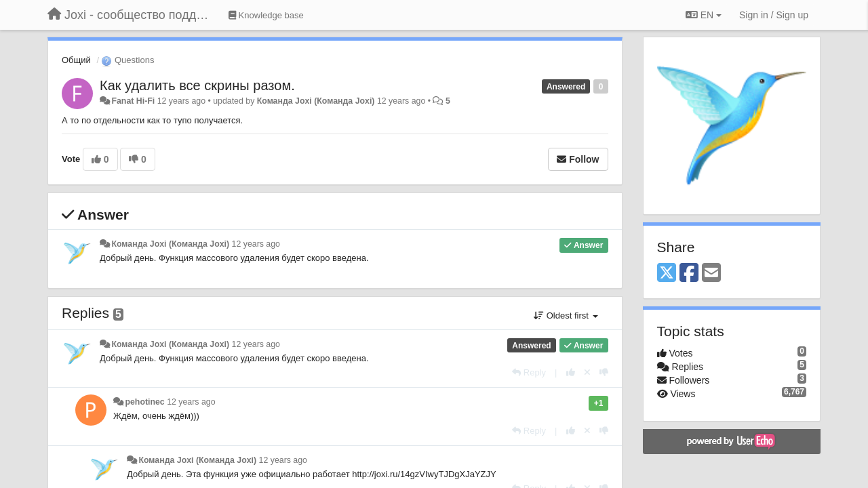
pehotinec (144, 402)
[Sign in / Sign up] (774, 15)
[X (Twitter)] (667, 273)
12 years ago (256, 244)
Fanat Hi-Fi (133, 101)
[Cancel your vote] (587, 372)
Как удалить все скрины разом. (197, 85)
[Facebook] (689, 273)
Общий (76, 60)
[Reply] (529, 372)
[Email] (711, 273)
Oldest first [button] (566, 316)
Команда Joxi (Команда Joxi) (316, 101)
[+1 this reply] (571, 372)
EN (704, 15)
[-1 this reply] (604, 372)
